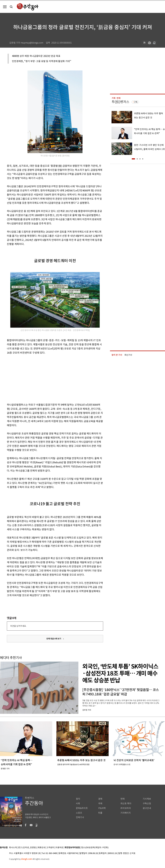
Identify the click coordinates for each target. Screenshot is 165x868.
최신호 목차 (126, 804)
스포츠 (79, 813)
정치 (78, 799)
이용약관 (59, 848)
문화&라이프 (82, 808)
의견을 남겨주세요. (18, 626)
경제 (100, 799)
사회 (78, 804)
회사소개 (13, 848)
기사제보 (147, 799)
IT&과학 (102, 808)
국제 (100, 804)
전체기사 (80, 817)
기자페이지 (126, 813)
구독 (136, 102)
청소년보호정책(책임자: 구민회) (95, 848)
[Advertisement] (38, 378)
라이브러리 (126, 808)
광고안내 (147, 808)
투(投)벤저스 (120, 102)
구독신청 (147, 804)
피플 (100, 813)
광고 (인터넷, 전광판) (27, 848)
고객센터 (50, 848)
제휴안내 (42, 848)
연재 (123, 799)
